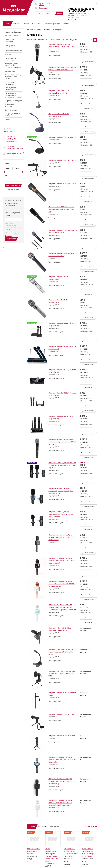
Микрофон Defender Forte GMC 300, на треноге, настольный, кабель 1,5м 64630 (62, 70)
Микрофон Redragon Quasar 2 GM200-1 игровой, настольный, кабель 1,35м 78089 (62, 673)
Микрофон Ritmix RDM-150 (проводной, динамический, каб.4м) (63, 231)
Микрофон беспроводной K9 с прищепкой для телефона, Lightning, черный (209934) (61, 491)
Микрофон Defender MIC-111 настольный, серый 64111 (59, 92)
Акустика (8, 54)
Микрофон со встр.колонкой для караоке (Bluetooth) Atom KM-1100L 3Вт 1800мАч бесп (62, 760)
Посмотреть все (91, 826)
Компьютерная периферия (10, 40)
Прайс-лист (11, 129)
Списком (95, 40)
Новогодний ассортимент (10, 105)
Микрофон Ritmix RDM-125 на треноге (62, 160)
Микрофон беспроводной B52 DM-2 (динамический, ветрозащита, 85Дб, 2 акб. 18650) (62, 442)
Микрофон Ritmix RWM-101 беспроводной (58, 301)
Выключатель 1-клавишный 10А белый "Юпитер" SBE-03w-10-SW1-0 (88, 852)
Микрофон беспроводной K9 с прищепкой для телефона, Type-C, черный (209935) (61, 514)
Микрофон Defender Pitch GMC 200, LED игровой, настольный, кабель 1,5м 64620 (62, 652)
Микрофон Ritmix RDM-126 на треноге (62, 736)
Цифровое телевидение (13, 101)
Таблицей (92, 40)
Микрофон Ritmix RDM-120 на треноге (62, 714)
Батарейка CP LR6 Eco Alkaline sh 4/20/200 (33, 851)
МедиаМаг (14, 8)
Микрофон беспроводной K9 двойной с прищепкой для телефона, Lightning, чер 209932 (62, 465)
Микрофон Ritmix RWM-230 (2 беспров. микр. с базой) (62, 417)
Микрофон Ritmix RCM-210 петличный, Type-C (62, 694)
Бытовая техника (11, 110)
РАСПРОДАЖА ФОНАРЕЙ (15, 153)
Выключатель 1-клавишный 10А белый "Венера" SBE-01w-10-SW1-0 (71, 852)
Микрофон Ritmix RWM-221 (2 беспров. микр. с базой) (62, 371)
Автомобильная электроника (11, 59)
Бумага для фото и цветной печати (11, 89)
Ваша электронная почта (12, 214)
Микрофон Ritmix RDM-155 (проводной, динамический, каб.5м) (63, 255)
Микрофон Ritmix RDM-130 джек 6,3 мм (62, 184)
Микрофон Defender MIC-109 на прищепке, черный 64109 (60, 629)
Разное (7, 119)
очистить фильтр (13, 190)
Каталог (39, 30)
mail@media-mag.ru (73, 17)
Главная (30, 30)
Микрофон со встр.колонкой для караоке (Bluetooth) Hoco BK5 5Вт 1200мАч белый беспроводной (60, 803)
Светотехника (10, 71)
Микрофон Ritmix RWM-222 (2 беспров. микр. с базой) (62, 394)
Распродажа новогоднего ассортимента (12, 139)
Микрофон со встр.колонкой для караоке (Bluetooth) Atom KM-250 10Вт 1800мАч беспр (62, 781)
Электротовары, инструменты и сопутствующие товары (13, 95)
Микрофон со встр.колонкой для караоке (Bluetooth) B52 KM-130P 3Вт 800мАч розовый (62, 584)
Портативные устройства (10, 46)
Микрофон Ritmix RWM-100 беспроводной (58, 278)
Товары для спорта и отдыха (12, 115)
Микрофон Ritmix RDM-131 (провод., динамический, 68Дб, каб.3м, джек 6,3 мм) (62, 209)
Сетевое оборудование (13, 51)
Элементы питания (12, 36)
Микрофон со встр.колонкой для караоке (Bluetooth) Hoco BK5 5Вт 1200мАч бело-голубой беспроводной (62, 607)
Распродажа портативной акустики (15, 147)
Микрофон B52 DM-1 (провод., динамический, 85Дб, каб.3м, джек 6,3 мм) (62, 46)
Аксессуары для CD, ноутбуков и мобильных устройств (13, 65)
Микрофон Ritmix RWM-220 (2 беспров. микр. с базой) (62, 348)
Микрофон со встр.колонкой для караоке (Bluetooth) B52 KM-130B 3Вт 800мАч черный (62, 561)
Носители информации (13, 32)
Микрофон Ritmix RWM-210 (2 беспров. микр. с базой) (62, 324)
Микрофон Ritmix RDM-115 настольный (62, 137)
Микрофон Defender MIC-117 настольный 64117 (59, 115)
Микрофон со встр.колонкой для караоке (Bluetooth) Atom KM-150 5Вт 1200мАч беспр (62, 537)
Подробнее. (8, 236)
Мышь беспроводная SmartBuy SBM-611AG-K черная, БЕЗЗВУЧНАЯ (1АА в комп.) (52, 855)
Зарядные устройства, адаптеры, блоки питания (13, 77)
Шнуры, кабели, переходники (11, 83)
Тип (6, 176)
